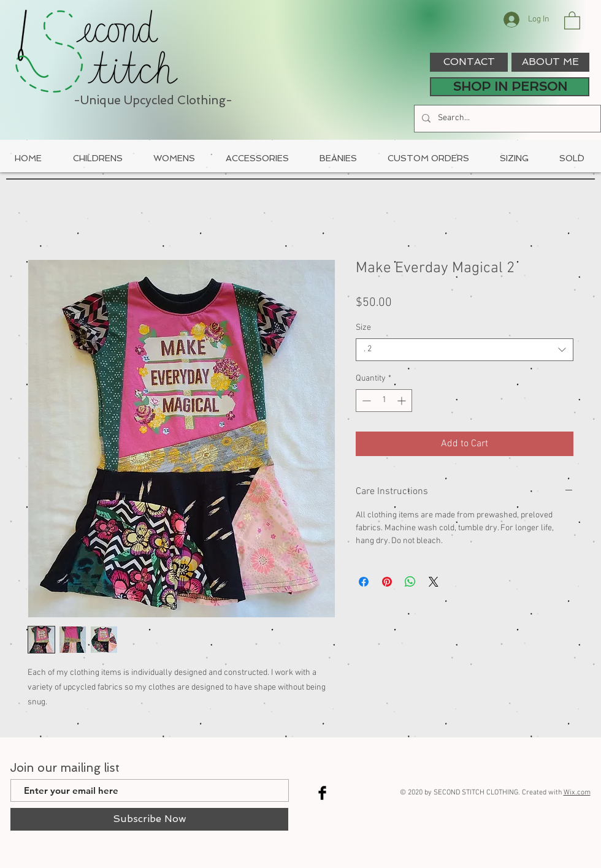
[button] (572, 20)
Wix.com (577, 793)
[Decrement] (365, 401)
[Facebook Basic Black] (322, 793)
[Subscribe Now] (149, 819)
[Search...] (506, 119)
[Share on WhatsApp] (410, 582)
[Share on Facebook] (364, 582)
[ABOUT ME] (550, 62)
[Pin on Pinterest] (387, 582)
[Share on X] (434, 582)
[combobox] (465, 349)
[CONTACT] (469, 62)
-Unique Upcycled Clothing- (153, 100)
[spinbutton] (384, 401)
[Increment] (403, 401)
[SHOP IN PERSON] (510, 87)
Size (363, 328)
